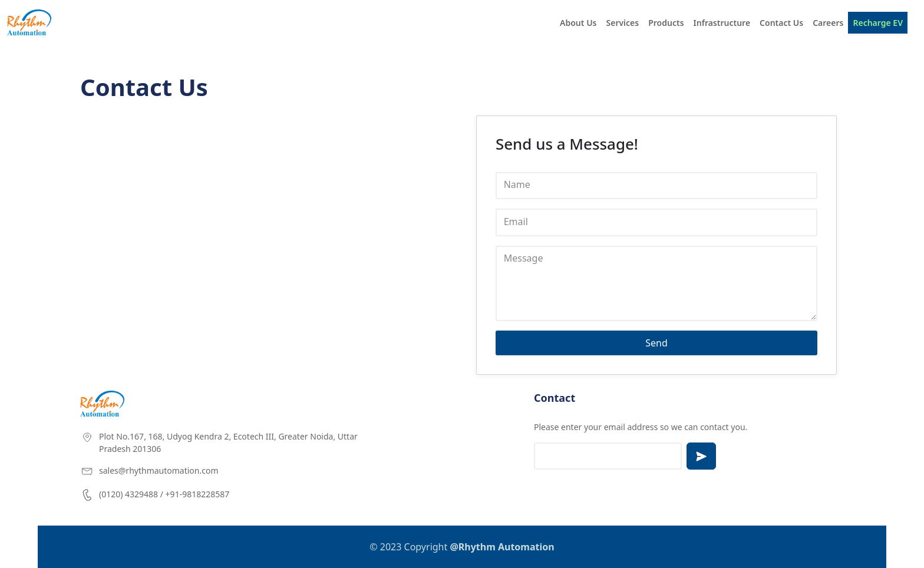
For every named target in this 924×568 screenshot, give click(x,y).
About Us (578, 23)
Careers (828, 23)
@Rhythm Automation (502, 547)
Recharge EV (878, 23)
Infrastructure (722, 23)
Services (623, 23)
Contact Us (781, 23)
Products (666, 23)
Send (656, 343)
